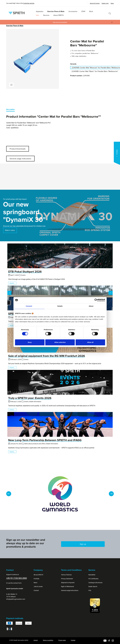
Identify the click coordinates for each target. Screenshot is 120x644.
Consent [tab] (29, 306)
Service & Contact (95, 3)
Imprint (36, 640)
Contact (36, 590)
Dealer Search (93, 587)
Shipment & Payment (68, 583)
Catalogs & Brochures (95, 583)
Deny (30, 342)
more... (12, 283)
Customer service (29, 3)
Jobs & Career (38, 587)
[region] (33, 59)
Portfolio (36, 579)
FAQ (90, 590)
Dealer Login (105, 3)
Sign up (83, 544)
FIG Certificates (93, 579)
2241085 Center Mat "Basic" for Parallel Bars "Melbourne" (95, 71)
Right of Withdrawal (67, 587)
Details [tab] (60, 306)
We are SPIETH (38, 575)
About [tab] (91, 306)
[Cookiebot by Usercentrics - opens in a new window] (96, 300)
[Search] (110, 13)
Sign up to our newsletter (60, 22)
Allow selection (60, 342)
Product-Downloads (18, 149)
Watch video (10, 230)
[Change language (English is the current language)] (86, 3)
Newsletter (92, 575)
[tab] (10, 110)
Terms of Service (66, 575)
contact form (17, 583)
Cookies (73, 640)
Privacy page (62, 640)
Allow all (90, 342)
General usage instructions (20, 159)
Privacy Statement (67, 579)
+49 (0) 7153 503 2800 (17, 578)
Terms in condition (48, 640)
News (112, 3)
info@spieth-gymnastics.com (16, 599)
